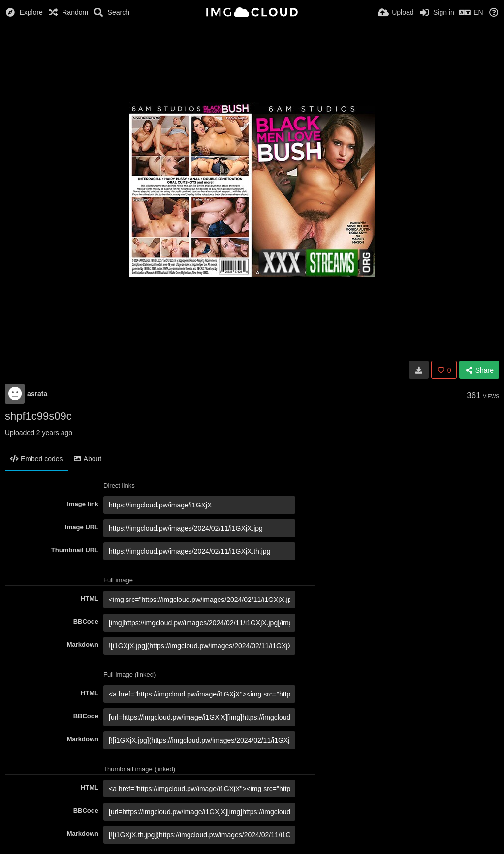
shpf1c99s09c (38, 416)
